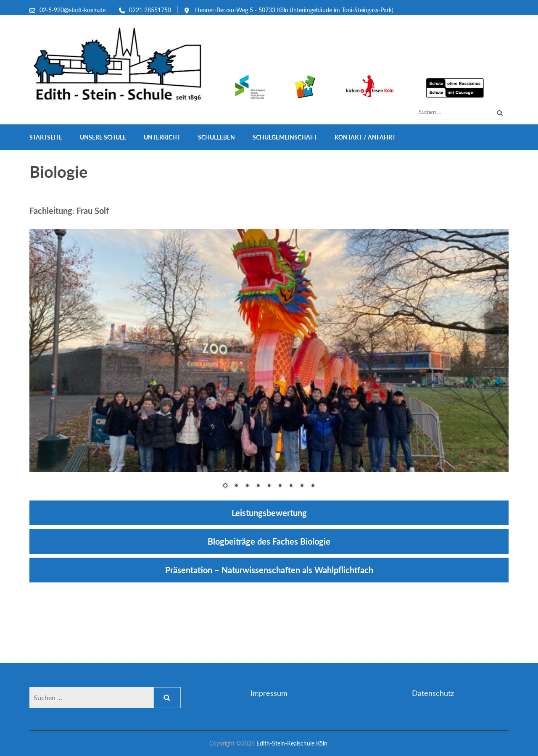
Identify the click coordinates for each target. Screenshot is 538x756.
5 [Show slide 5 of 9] (269, 486)
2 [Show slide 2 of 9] (236, 486)
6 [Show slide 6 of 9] (280, 486)
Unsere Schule (103, 137)
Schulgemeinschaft (285, 137)
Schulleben (216, 137)
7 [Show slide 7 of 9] (291, 486)
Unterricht (162, 137)
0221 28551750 (150, 10)
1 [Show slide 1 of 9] (225, 486)
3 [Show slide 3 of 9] (247, 486)
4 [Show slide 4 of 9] (258, 486)
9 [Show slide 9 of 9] (313, 486)
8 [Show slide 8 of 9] (302, 486)
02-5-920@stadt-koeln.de (73, 10)
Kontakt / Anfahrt (365, 137)
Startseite (46, 137)
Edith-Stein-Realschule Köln (292, 743)
